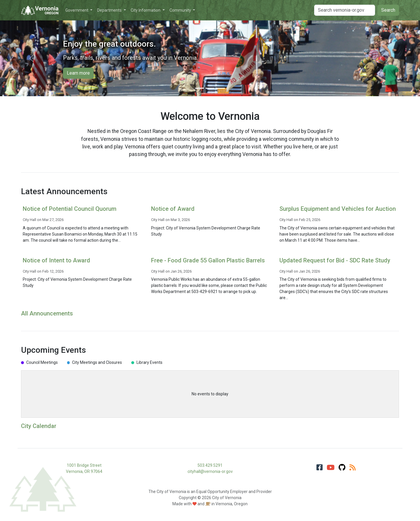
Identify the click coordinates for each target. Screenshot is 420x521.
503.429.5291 (210, 465)
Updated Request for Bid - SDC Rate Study (335, 260)
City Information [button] (146, 10)
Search (388, 10)
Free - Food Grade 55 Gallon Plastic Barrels (208, 260)
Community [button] (181, 10)
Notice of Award (173, 209)
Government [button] (77, 10)
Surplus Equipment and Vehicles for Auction (338, 209)
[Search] (345, 10)
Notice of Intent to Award (56, 260)
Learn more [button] (78, 73)
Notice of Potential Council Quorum (70, 209)
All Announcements (47, 313)
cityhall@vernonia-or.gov (210, 471)
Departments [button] (110, 10)
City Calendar (39, 426)
